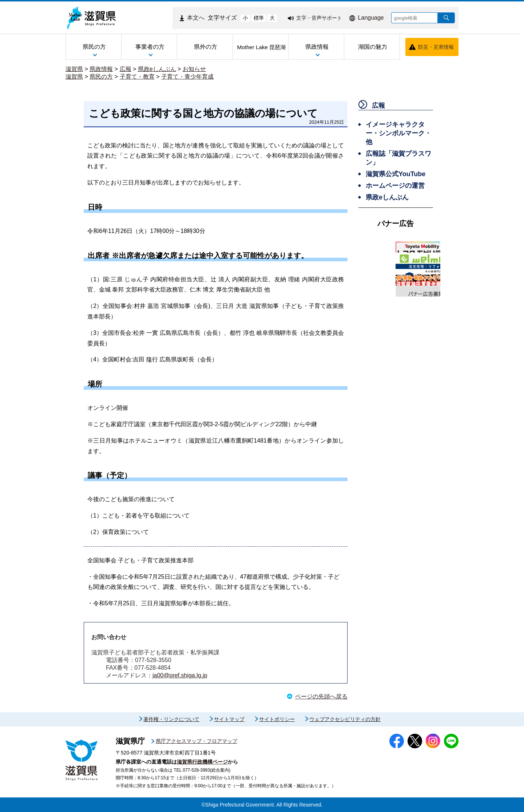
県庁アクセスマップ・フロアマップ (196, 741)
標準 (259, 18)
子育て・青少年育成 (187, 77)
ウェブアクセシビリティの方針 (345, 719)
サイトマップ (229, 719)
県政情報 (101, 69)
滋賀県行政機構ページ (202, 762)
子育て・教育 (137, 77)
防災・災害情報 (436, 47)
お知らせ (194, 69)
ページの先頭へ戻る (321, 696)
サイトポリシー (277, 719)
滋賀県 (74, 69)
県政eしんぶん (157, 69)
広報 (126, 69)
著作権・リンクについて (171, 719)
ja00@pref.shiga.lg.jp (180, 675)
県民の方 (101, 77)
